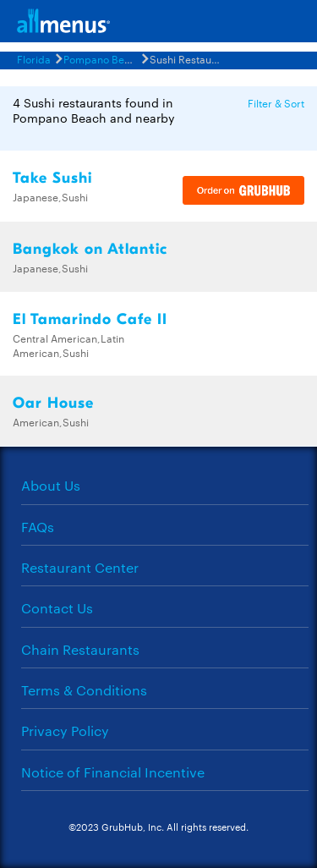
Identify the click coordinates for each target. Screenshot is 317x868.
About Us (51, 485)
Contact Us (57, 608)
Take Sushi (52, 178)
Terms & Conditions (84, 690)
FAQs (38, 527)
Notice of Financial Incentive (113, 772)
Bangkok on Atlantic (90, 249)
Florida (34, 58)
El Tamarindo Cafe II (90, 319)
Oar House (53, 403)
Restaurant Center (80, 567)
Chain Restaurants (80, 649)
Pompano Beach (103, 58)
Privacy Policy (65, 731)
